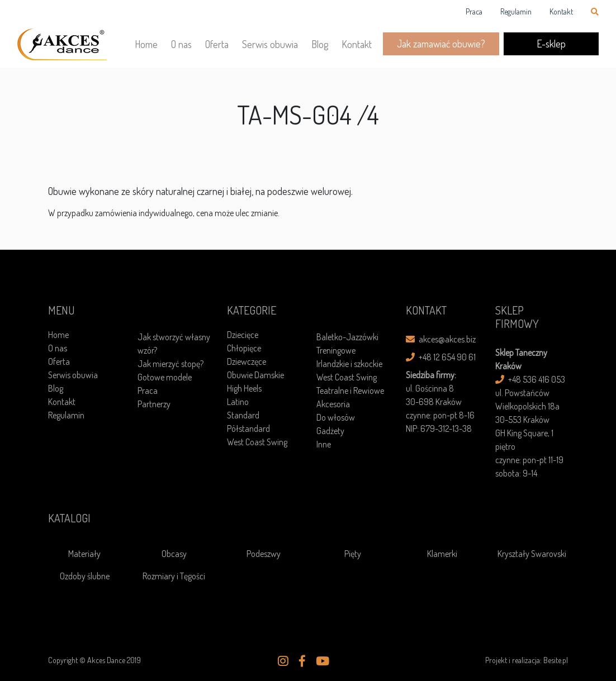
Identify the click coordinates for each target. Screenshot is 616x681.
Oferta (217, 44)
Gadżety (330, 431)
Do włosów (336, 417)
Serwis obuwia (270, 44)
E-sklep (551, 44)
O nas (181, 44)
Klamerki (442, 554)
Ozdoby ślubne (85, 576)
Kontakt (561, 11)
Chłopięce (244, 348)
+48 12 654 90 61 (441, 357)
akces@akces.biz (441, 339)
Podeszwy (264, 554)
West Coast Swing (257, 442)
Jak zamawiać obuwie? (441, 44)
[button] (283, 661)
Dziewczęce (247, 361)
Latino (238, 402)
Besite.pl (556, 660)
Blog (320, 44)
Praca (474, 11)
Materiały (84, 554)
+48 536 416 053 (530, 379)
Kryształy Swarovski (532, 554)
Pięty (353, 554)
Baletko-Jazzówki (347, 337)
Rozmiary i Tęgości (174, 576)
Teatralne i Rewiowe (350, 390)
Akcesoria (333, 404)
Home (146, 44)
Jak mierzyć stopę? (170, 364)
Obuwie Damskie (255, 375)
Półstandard (248, 428)
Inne (324, 444)
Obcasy (174, 554)
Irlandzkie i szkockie (349, 364)
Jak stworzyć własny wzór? (174, 344)
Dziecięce (243, 335)
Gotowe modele (165, 377)
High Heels (244, 388)
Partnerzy (154, 404)
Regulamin (516, 11)
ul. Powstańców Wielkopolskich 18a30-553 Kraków (527, 406)
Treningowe (336, 350)
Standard (243, 415)
